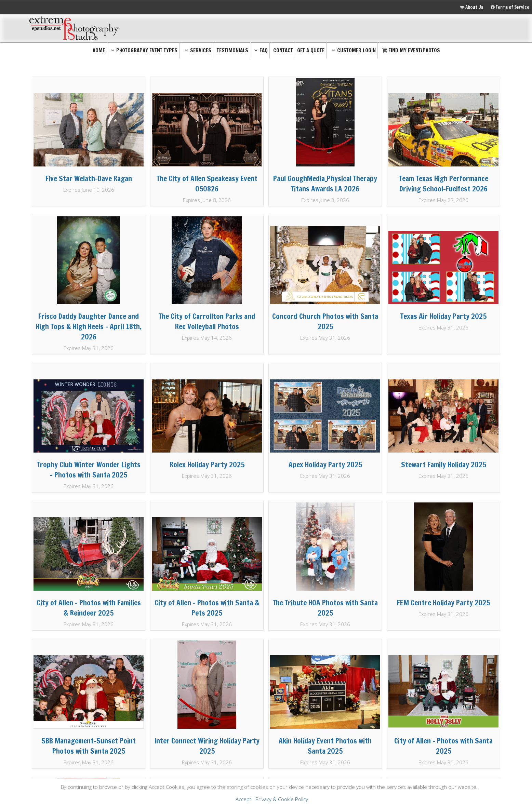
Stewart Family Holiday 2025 (444, 465)
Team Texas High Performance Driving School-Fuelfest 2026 (444, 184)
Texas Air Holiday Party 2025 (443, 316)
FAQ (260, 50)
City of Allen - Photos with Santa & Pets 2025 (207, 608)
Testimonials (232, 50)
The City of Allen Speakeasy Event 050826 (207, 184)
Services (197, 50)
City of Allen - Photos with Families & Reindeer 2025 (89, 608)
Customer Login (353, 50)
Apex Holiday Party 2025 (325, 465)
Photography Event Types (143, 50)
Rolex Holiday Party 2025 (207, 465)
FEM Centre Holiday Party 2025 (443, 603)
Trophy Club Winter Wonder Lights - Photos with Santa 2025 (89, 470)
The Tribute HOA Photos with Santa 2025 (325, 608)
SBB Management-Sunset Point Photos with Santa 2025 (89, 746)
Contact (283, 50)
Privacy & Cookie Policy (282, 799)
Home (99, 50)
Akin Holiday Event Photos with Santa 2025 (325, 746)
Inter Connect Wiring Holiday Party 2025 (207, 746)
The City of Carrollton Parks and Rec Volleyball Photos (207, 321)
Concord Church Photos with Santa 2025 (325, 321)
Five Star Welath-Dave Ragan (89, 178)
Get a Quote (311, 50)
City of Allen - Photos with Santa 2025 (443, 746)
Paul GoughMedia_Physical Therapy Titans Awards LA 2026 (325, 184)
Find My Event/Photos (411, 50)
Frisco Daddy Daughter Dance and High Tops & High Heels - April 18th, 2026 (89, 326)
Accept (243, 799)
